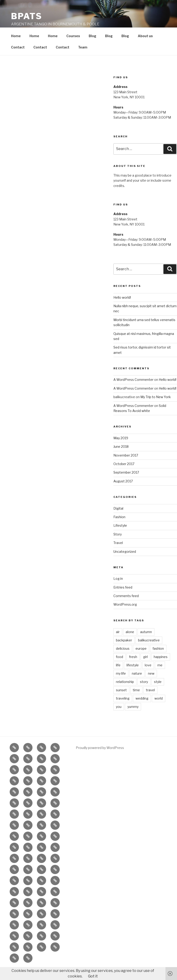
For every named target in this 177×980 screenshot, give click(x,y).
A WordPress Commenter (133, 390)
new (151, 684)
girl (145, 667)
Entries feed (123, 598)
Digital (118, 519)
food (119, 667)
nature (137, 684)
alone (130, 642)
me (160, 676)
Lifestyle (120, 536)
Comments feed (126, 606)
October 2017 (124, 474)
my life (121, 684)
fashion (158, 659)
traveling (123, 709)
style (158, 692)
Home (16, 47)
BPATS (27, 16)
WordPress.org (125, 615)
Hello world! (122, 308)
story (144, 692)
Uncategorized (125, 562)
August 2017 (123, 492)
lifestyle (133, 676)
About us (145, 47)
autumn (146, 642)
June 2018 (121, 457)
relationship (125, 692)
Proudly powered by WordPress (100, 758)
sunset (121, 701)
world (159, 709)
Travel (118, 553)
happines (161, 667)
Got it (93, 976)
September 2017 (126, 483)
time (136, 701)
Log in (118, 589)
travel (150, 701)
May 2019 (121, 449)
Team (83, 58)
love (148, 676)
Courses (73, 47)
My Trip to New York (156, 407)
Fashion (119, 528)
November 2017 (126, 466)
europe (141, 659)
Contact (18, 58)
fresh (133, 667)
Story (118, 545)
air (118, 642)
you (119, 717)
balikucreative (149, 651)
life (118, 676)
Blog (93, 47)
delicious (123, 659)
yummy (133, 717)
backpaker (124, 651)
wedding (142, 709)
